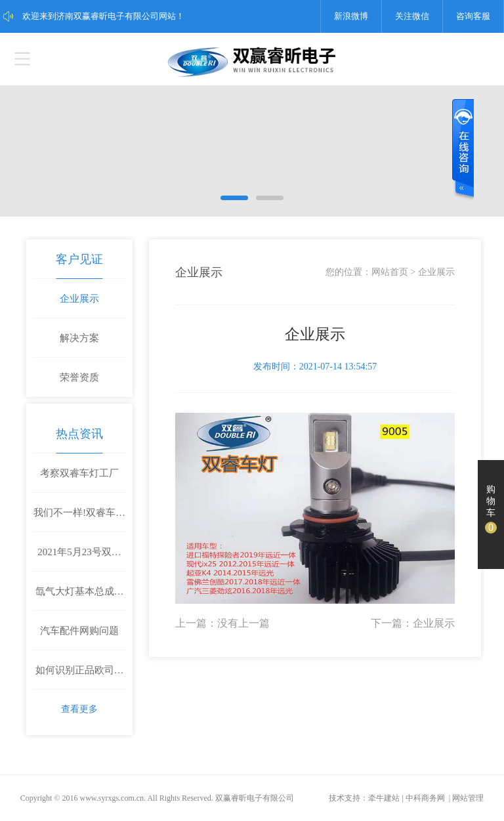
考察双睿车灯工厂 (79, 473)
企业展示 (79, 299)
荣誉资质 (79, 377)
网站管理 (468, 798)
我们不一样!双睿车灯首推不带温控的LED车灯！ (79, 520)
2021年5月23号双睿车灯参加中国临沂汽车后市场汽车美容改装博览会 (80, 559)
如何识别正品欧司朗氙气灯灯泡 (80, 677)
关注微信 (412, 16)
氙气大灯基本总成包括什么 (80, 599)
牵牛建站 (384, 798)
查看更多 (79, 709)
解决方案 (79, 338)
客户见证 (79, 259)
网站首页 (390, 272)
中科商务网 (425, 798)
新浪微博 (351, 16)
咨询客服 (473, 16)
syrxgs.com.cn (121, 798)
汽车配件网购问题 (79, 631)
